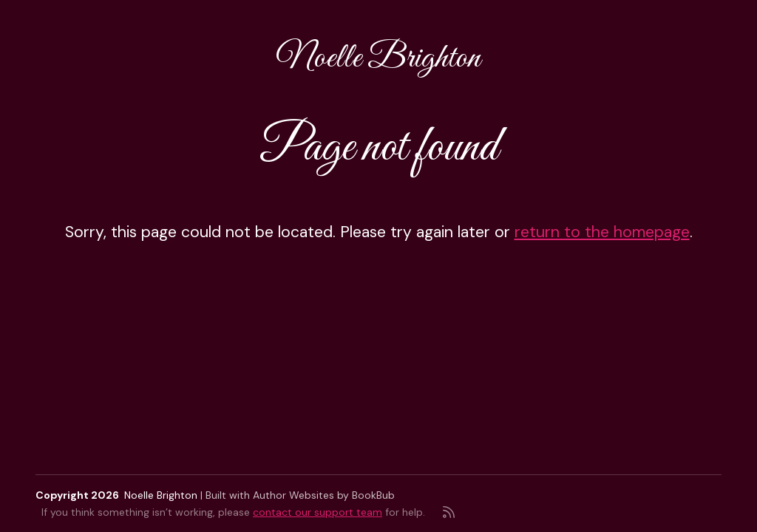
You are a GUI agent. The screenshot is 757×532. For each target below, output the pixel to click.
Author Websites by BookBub (324, 495)
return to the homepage (602, 232)
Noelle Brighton (378, 58)
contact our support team (318, 512)
